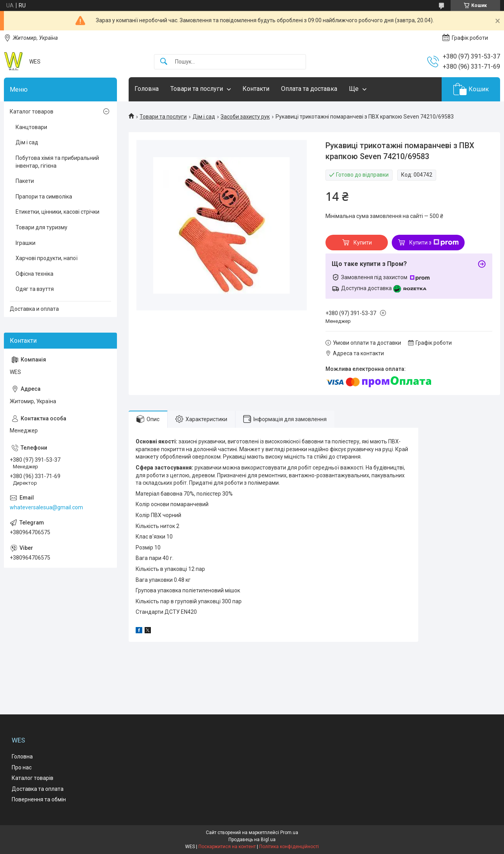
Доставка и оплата (34, 309)
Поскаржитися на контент (227, 847)
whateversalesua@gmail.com (46, 507)
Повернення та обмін (39, 799)
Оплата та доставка (309, 89)
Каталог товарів (33, 778)
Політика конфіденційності (289, 847)
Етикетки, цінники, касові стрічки (57, 212)
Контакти (256, 89)
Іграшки (26, 243)
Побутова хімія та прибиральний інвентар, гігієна (57, 162)
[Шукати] (164, 62)
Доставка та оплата (38, 789)
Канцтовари (31, 127)
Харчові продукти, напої (47, 258)
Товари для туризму (42, 227)
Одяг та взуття (35, 289)
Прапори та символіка (44, 197)
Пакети (25, 181)
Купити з (434, 243)
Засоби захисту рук (245, 117)
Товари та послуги (197, 89)
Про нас (22, 767)
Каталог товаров (32, 112)
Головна (147, 89)
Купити (363, 243)
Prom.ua (289, 833)
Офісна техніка (34, 274)
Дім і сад (204, 117)
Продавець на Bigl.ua (252, 840)
